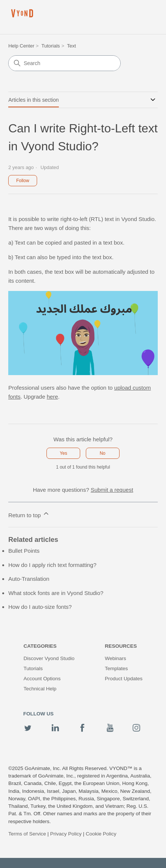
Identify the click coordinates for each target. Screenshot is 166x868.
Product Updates (124, 679)
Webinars (116, 658)
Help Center (21, 46)
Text (72, 46)
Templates (117, 668)
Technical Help (40, 689)
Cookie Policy (101, 834)
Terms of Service (27, 834)
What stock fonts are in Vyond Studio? (56, 593)
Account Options (42, 679)
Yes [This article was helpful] (64, 453)
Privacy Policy (66, 834)
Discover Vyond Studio (49, 658)
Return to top (29, 514)
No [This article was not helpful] (102, 453)
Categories (40, 646)
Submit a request (112, 490)
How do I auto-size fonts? (40, 607)
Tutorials (51, 46)
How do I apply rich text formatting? (52, 565)
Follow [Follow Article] (23, 181)
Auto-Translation (29, 579)
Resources (121, 646)
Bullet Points (24, 551)
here (52, 397)
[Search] (64, 63)
